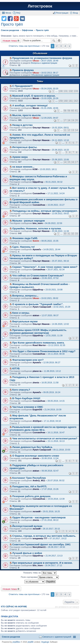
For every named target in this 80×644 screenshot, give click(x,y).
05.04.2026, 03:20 (50, 89)
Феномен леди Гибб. (25, 238)
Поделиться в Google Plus (16, 19)
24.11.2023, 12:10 (60, 140)
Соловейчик (39, 193)
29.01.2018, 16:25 (51, 511)
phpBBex (17, 642)
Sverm (36, 241)
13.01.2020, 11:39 (54, 335)
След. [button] (69, 46)
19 (73, 120)
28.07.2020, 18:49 (50, 61)
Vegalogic (45, 642)
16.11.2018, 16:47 (56, 432)
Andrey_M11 (39, 480)
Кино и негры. (21, 313)
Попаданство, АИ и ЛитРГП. (30, 486)
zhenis (36, 383)
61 (76, 111)
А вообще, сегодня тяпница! (30, 105)
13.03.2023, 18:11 (48, 169)
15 (69, 162)
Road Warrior (39, 345)
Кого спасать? (21, 390)
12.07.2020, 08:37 (50, 315)
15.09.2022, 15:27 (56, 205)
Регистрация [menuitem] (62, 13)
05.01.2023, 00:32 (54, 182)
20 (76, 120)
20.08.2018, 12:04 (50, 458)
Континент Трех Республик (29, 478)
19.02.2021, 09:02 (50, 298)
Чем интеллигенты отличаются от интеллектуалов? (45, 438)
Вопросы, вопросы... (25, 296)
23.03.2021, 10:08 (54, 290)
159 (61, 101)
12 (69, 130)
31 (69, 234)
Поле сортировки (40, 577)
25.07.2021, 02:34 (56, 269)
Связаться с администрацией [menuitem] (57, 637)
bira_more (38, 223)
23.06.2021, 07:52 (50, 278)
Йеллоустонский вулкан (27, 526)
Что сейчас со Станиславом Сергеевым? (38, 276)
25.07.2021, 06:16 (60, 261)
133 (76, 91)
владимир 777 (40, 538)
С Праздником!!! (22, 86)
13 (73, 130)
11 (65, 130)
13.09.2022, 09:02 (60, 213)
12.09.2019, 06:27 (52, 362)
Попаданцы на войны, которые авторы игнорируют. (45, 211)
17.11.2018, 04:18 (52, 421)
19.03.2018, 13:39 (56, 499)
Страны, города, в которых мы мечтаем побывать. (44, 536)
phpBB (30, 642)
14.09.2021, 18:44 (52, 249)
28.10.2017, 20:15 (51, 529)
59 (69, 111)
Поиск (54, 41)
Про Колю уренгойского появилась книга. (38, 343)
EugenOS (37, 410)
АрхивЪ (37, 249)
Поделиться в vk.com (22, 19)
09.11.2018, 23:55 (62, 450)
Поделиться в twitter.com (4, 19)
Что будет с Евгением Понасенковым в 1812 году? (44, 351)
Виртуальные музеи (25, 321)
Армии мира (20, 157)
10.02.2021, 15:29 (62, 307)
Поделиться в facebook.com (10, 19)
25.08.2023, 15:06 (60, 160)
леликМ (36, 511)
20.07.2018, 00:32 (56, 480)
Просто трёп (12, 24)
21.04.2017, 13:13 (54, 556)
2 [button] (57, 46)
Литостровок (40, 6)
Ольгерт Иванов (41, 128)
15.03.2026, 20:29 (50, 98)
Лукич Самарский (42, 307)
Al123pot (37, 421)
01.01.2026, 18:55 (50, 108)
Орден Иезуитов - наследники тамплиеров (39, 517)
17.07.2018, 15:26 (50, 489)
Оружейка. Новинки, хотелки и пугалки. (37, 228)
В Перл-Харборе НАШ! (26, 398)
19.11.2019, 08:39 (56, 354)
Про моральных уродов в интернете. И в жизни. (42, 563)
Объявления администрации (45, 75)
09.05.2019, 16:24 (52, 392)
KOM (35, 169)
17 (65, 120)
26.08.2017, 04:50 (57, 547)
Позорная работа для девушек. (32, 496)
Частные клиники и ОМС (28, 407)
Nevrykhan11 (39, 547)
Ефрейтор (38, 182)
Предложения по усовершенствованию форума (42, 58)
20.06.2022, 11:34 (60, 231)
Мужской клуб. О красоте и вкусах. (34, 96)
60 (73, 111)
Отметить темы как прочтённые (24, 46)
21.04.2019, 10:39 (53, 410)
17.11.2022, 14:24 (56, 193)
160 (66, 101)
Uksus (36, 61)
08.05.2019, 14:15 (56, 401)
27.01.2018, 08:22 (50, 520)
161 (71, 101)
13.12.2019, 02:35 (57, 345)
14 (76, 130)
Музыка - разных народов (29, 221)
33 (76, 234)
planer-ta (37, 371)
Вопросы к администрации (44, 63)
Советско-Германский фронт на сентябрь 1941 (41, 544)
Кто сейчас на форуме (14, 607)
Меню (8, 13)
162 (76, 101)
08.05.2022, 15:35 (50, 241)
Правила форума (23, 70)
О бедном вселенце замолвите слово (36, 456)
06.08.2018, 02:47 (50, 471)
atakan (36, 278)
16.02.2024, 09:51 (60, 128)
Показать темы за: (40, 573)
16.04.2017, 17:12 (54, 565)
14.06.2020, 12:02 (60, 324)
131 (66, 91)
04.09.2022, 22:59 (54, 223)
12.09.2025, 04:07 (50, 118)
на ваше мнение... (23, 167)
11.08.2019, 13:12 (52, 371)
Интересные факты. (25, 147)
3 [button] (61, 46)
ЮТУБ (16, 368)
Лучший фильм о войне (27, 553)
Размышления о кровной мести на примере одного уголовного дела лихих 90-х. (43, 428)
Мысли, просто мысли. (27, 115)
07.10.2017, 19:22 (58, 538)
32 (73, 234)
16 (73, 162)
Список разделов (11, 637)
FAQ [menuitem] (18, 13)
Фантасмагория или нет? (28, 360)
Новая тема (10, 41)
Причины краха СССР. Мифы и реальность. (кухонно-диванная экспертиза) (38, 331)
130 (61, 91)
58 (65, 111)
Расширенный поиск (59, 41)
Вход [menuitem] (76, 13)
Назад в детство (22, 125)
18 (69, 120)
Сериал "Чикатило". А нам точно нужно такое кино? (45, 267)
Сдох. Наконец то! (23, 247)
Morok (36, 98)
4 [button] (65, 46)
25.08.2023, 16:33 (60, 150)
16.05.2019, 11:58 (50, 383)
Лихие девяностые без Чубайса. (32, 447)
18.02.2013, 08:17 (50, 73)
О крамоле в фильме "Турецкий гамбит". (38, 304)
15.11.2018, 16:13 (56, 441)
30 (65, 234)
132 (71, 91)
